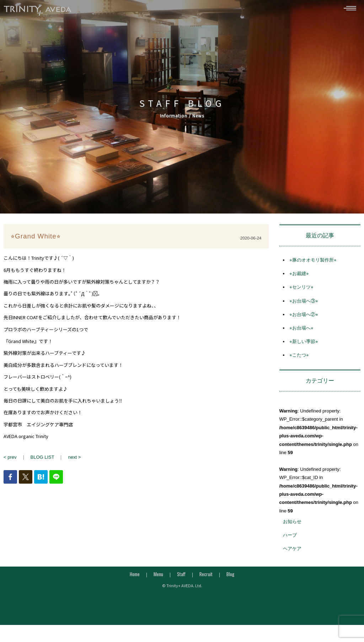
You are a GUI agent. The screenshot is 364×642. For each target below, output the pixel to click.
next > (74, 458)
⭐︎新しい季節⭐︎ (304, 343)
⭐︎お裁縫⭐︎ (299, 275)
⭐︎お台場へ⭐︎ (301, 329)
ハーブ (290, 536)
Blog (230, 575)
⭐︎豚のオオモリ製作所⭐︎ (313, 261)
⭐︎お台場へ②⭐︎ (304, 316)
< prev (10, 458)
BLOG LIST (42, 458)
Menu (158, 575)
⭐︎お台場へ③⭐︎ (304, 302)
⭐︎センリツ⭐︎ (301, 288)
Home (135, 575)
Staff (181, 575)
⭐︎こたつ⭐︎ (299, 356)
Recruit (206, 575)
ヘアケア (292, 550)
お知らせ (292, 523)
